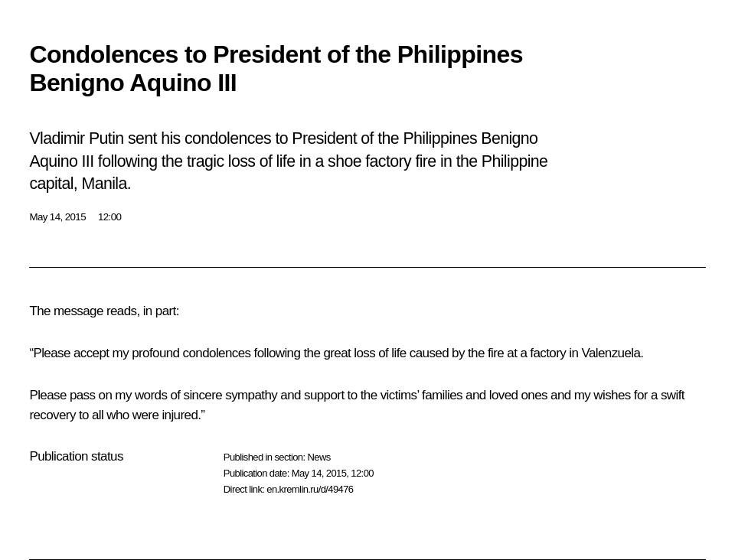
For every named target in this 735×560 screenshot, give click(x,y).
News (318, 457)
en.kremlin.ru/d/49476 (310, 489)
